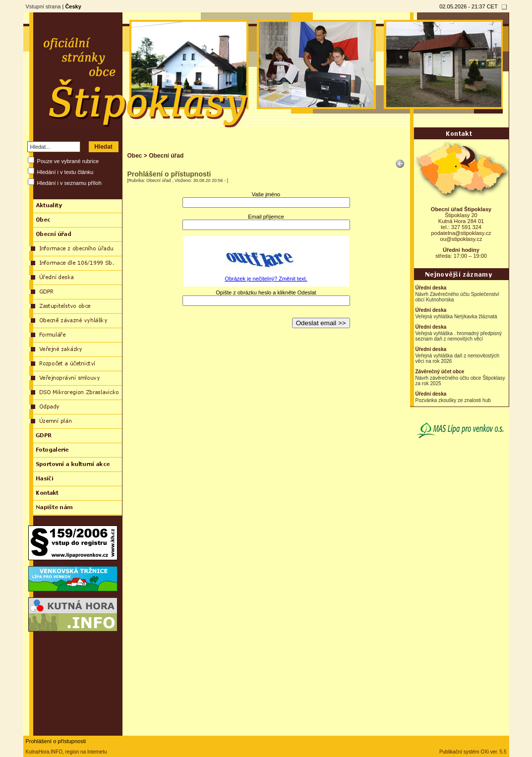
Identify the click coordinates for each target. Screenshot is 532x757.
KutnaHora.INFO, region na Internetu (66, 752)
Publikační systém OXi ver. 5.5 (473, 752)
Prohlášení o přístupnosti (56, 741)
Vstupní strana (43, 6)
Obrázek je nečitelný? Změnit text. (266, 279)
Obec (135, 156)
